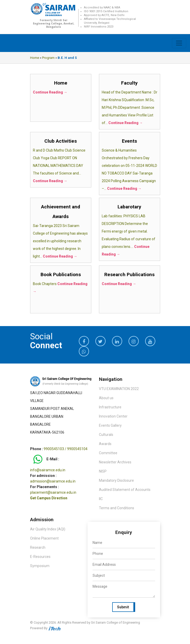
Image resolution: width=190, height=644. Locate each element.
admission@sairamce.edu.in (53, 481)
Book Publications (61, 274)
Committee (108, 453)
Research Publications (129, 274)
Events (129, 141)
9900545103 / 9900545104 (66, 449)
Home (35, 58)
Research (38, 547)
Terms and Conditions (117, 508)
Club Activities (61, 141)
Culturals (106, 435)
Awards (105, 444)
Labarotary (129, 207)
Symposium (40, 566)
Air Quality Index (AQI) (48, 529)
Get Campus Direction (49, 498)
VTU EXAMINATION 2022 (119, 389)
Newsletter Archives (115, 462)
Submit (123, 607)
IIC (101, 499)
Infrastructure (110, 407)
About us (106, 398)
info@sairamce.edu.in (48, 470)
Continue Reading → (50, 92)
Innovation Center (113, 416)
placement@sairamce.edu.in (53, 492)
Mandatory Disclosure (116, 480)
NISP (103, 471)
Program (48, 58)
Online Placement (44, 538)
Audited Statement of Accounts (125, 490)
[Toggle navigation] (179, 43)
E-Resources (40, 557)
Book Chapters (45, 284)
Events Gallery (110, 425)
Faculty (129, 83)
